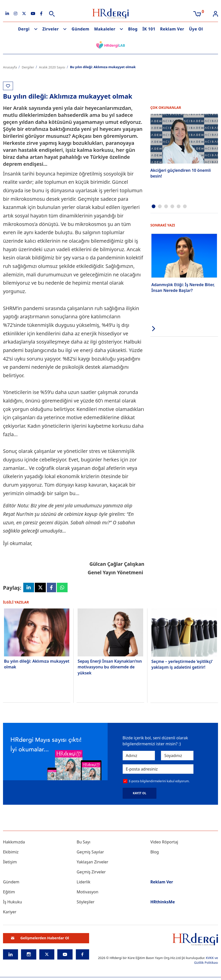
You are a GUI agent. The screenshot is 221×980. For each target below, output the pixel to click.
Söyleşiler (85, 903)
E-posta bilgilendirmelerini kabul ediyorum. (159, 782)
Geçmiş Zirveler (91, 873)
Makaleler (105, 29)
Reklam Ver (172, 29)
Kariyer (10, 913)
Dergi (24, 29)
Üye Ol (196, 29)
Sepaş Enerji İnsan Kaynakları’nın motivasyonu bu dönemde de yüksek (110, 668)
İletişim (10, 863)
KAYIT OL (140, 794)
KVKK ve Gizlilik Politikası (206, 961)
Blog (133, 29)
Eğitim (9, 893)
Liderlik (83, 883)
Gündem (80, 29)
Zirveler (51, 29)
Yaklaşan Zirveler (92, 863)
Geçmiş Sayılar (90, 853)
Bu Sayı (83, 843)
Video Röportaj (164, 843)
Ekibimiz (11, 853)
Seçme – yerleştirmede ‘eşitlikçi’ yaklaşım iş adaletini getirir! (182, 665)
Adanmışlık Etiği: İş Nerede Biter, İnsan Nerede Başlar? (183, 287)
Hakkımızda (14, 843)
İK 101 (149, 29)
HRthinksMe (163, 903)
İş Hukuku (13, 903)
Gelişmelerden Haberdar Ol (40, 939)
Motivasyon (87, 893)
